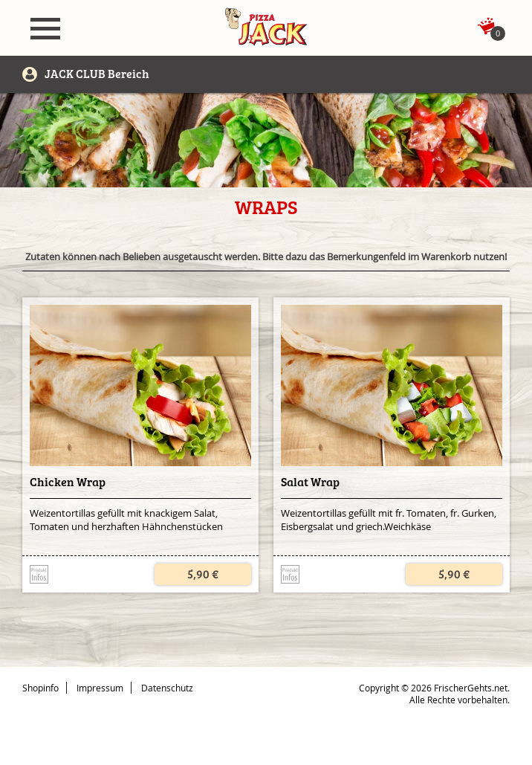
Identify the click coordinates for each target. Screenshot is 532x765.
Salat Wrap (310, 482)
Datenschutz (167, 688)
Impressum (100, 688)
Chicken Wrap (68, 482)
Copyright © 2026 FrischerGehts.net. (434, 688)
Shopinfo (40, 688)
